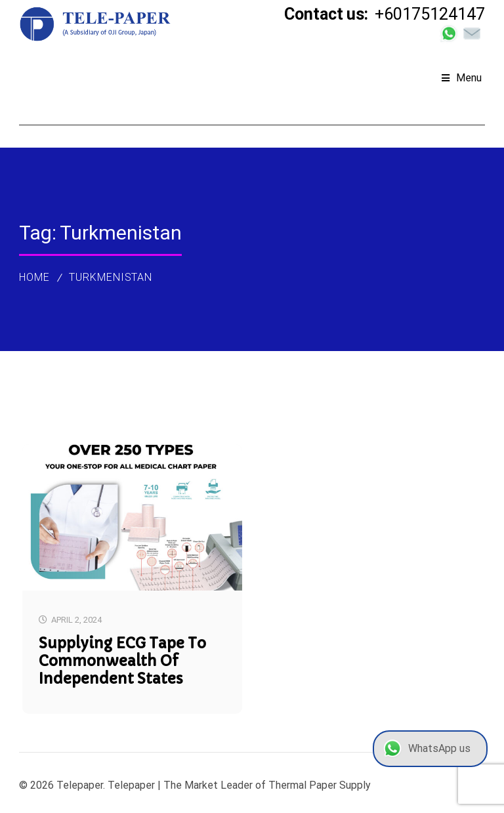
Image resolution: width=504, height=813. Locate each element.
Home (34, 277)
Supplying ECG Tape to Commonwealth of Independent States (122, 661)
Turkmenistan (111, 277)
